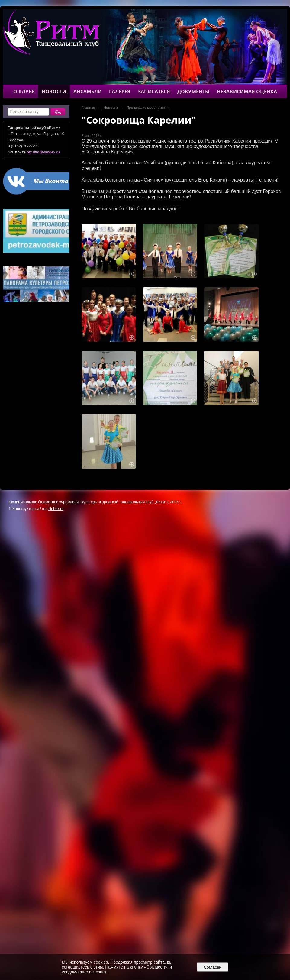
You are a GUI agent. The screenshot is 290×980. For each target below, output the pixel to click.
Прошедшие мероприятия (148, 108)
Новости (54, 92)
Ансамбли (88, 92)
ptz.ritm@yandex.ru (43, 152)
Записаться (154, 92)
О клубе (24, 92)
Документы (193, 92)
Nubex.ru (56, 509)
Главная (88, 108)
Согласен (213, 967)
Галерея (120, 92)
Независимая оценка (247, 92)
